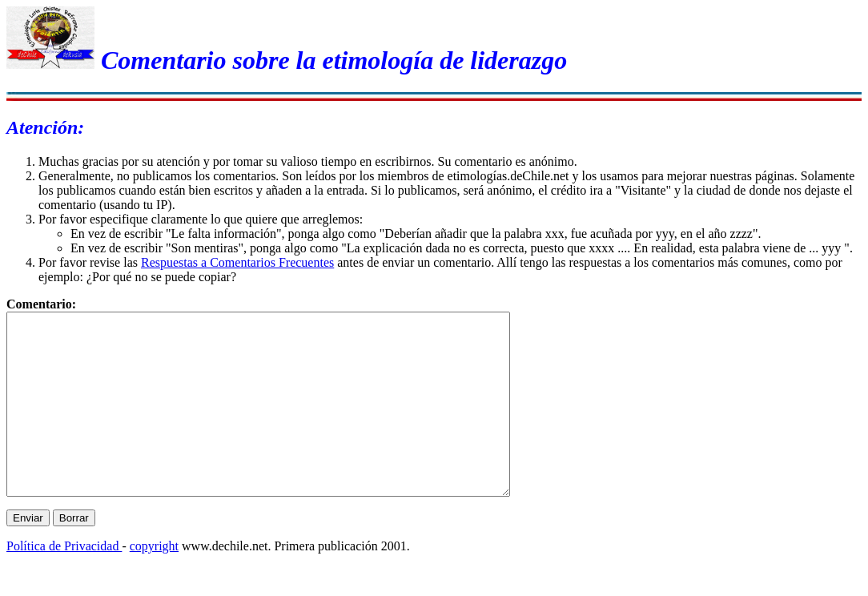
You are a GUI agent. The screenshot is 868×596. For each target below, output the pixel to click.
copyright (154, 582)
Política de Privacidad (64, 582)
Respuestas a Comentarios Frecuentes (237, 262)
